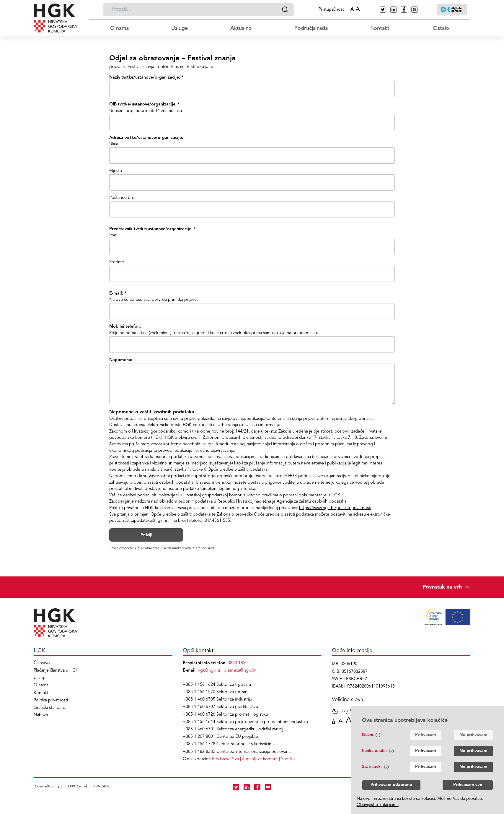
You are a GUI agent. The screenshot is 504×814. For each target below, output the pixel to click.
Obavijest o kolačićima (378, 805)
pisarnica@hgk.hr (240, 671)
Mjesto (116, 171)
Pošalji (146, 535)
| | (253, 759)
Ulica (114, 144)
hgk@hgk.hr (209, 671)
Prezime (117, 262)
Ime (113, 235)
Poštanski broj (122, 198)
